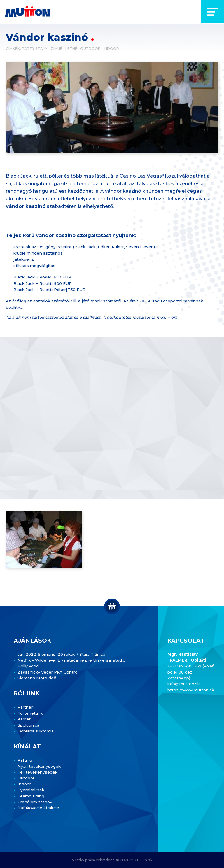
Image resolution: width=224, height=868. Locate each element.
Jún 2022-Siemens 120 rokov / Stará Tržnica (61, 654)
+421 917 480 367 (185, 666)
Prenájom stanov (35, 802)
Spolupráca (28, 725)
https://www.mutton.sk (191, 690)
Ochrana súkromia (36, 731)
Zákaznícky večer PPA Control (48, 672)
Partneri (26, 707)
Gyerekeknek (31, 790)
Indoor (111, 49)
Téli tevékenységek (37, 772)
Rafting (25, 760)
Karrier (24, 719)
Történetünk (30, 713)
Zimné (57, 49)
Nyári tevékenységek (39, 766)
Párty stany (35, 49)
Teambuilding (31, 796)
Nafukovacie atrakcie (38, 808)
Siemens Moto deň (37, 678)
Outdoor (90, 49)
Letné (71, 49)
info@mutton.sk (184, 684)
